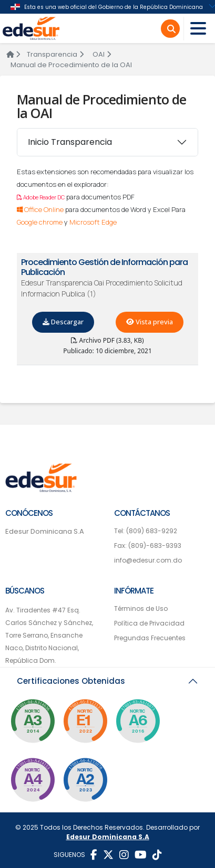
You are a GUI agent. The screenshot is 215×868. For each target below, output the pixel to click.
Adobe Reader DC (41, 197)
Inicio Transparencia (70, 142)
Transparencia (55, 54)
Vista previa (150, 322)
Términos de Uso (141, 608)
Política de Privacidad (149, 623)
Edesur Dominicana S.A (45, 531)
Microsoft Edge (93, 222)
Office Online (40, 209)
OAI (102, 54)
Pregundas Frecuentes (150, 638)
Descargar (63, 322)
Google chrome (40, 222)
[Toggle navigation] (198, 29)
